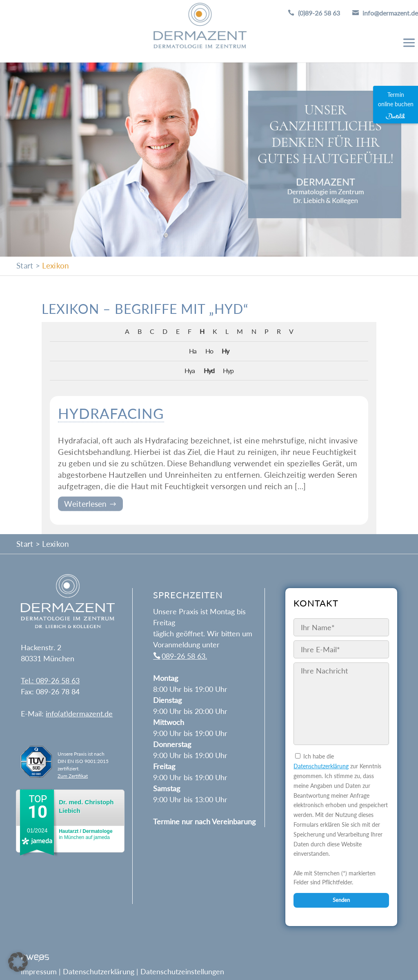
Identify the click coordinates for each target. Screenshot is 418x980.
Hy (225, 351)
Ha (193, 351)
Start (25, 265)
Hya (190, 370)
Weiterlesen (87, 504)
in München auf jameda (86, 834)
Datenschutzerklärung (321, 766)
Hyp (228, 370)
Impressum (39, 971)
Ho (209, 351)
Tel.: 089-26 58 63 (50, 680)
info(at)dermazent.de (79, 714)
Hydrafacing (111, 413)
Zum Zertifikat (73, 776)
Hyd (209, 370)
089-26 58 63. (184, 656)
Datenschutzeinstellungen (182, 971)
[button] (18, 962)
